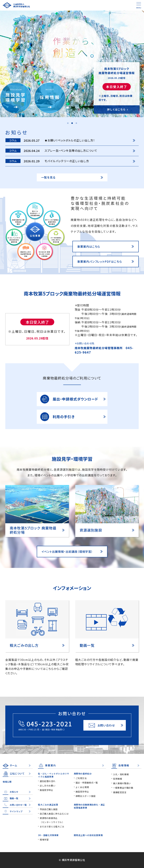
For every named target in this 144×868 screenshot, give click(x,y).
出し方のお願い (48, 786)
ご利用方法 (81, 778)
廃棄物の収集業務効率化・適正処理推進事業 (89, 806)
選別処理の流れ (48, 781)
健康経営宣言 (120, 792)
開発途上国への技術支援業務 (88, 835)
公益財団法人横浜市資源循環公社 (22, 5)
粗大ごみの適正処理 (48, 805)
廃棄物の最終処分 (83, 774)
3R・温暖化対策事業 (48, 835)
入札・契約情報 (121, 774)
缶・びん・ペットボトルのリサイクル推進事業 (54, 775)
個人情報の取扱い (122, 783)
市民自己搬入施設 (49, 809)
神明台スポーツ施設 (86, 796)
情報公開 (7, 782)
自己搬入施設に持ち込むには (54, 814)
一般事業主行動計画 (123, 788)
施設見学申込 (46, 790)
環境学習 (44, 840)
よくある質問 (82, 787)
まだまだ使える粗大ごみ (52, 826)
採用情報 (117, 779)
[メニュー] (139, 5)
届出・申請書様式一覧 (87, 783)
